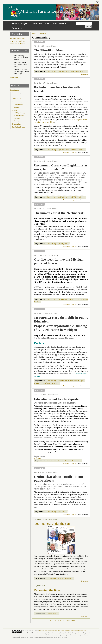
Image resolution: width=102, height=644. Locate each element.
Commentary (52, 71)
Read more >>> (16, 78)
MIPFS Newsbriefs (18, 99)
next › (68, 621)
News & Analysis (20, 23)
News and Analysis (64, 461)
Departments (42, 33)
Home (34, 33)
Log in (97, 2)
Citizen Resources (40, 23)
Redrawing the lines (47, 590)
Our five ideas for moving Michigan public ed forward (59, 261)
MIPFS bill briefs (77, 150)
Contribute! (17, 28)
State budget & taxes (78, 71)
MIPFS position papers (76, 381)
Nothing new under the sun (52, 524)
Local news (17, 107)
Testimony (38, 383)
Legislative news (63, 71)
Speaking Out (16, 124)
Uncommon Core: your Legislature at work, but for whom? (61, 167)
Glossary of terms (19, 121)
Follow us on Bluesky (18, 44)
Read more (84, 74)
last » (73, 621)
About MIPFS (59, 23)
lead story (37, 458)
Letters (14, 96)
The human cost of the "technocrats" (60, 213)
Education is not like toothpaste (56, 399)
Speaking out (62, 243)
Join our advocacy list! (18, 39)
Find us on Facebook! (18, 41)
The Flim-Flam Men (48, 50)
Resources (72, 299)
